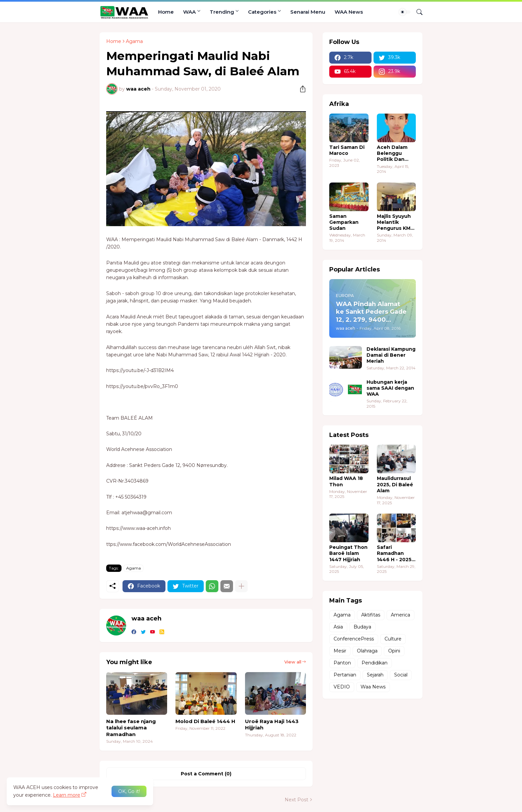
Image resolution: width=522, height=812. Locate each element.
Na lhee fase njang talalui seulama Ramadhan (131, 728)
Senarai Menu (308, 12)
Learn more (67, 795)
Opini (394, 651)
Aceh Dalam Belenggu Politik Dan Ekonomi (392, 153)
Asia (338, 627)
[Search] (417, 12)
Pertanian (345, 675)
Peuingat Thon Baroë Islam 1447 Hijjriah (348, 553)
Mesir (340, 651)
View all (293, 662)
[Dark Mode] (405, 12)
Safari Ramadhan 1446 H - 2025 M (394, 553)
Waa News (373, 687)
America (400, 615)
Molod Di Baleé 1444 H (205, 721)
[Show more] (241, 586)
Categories (262, 12)
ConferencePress (354, 639)
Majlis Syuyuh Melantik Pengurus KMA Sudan (395, 222)
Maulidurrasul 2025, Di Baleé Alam (395, 484)
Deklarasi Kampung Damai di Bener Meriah (391, 355)
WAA (189, 12)
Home (166, 12)
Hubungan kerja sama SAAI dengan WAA (390, 388)
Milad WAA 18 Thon (346, 481)
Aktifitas (371, 615)
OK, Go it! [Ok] (129, 791)
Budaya (362, 627)
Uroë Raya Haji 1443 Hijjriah (272, 725)
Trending (222, 12)
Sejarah (375, 675)
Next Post (296, 800)
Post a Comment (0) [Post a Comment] (206, 774)
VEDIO (342, 687)
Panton (342, 663)
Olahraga (367, 651)
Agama (134, 41)
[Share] (300, 89)
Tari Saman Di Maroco (347, 150)
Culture (393, 639)
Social (401, 675)
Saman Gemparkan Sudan (344, 222)
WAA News (349, 12)
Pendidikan (375, 663)
